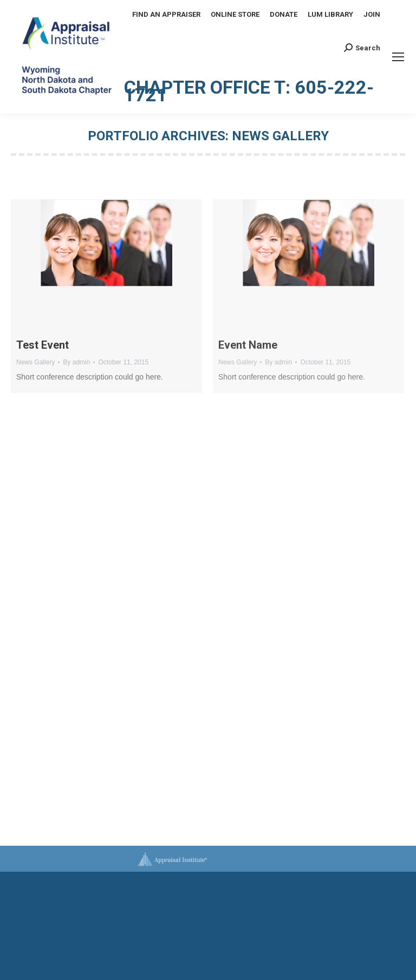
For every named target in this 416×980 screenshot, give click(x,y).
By (76, 362)
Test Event (43, 345)
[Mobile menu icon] (398, 57)
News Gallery (35, 362)
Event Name (248, 345)
